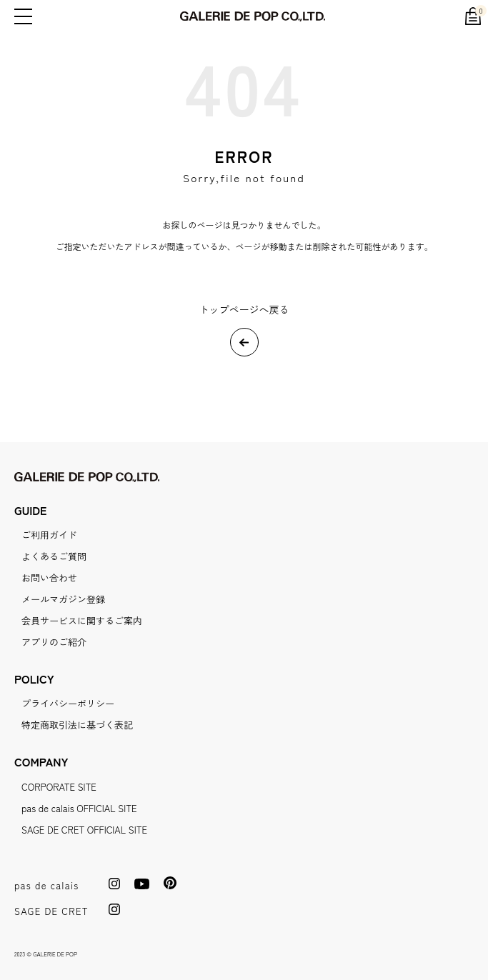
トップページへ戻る (244, 309)
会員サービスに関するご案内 (82, 620)
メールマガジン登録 (63, 599)
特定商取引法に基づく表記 (77, 725)
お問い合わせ (49, 577)
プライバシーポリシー (68, 703)
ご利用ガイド (49, 535)
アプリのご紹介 (54, 642)
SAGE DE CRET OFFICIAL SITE (84, 830)
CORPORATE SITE (59, 787)
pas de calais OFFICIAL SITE (79, 808)
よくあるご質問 (54, 556)
